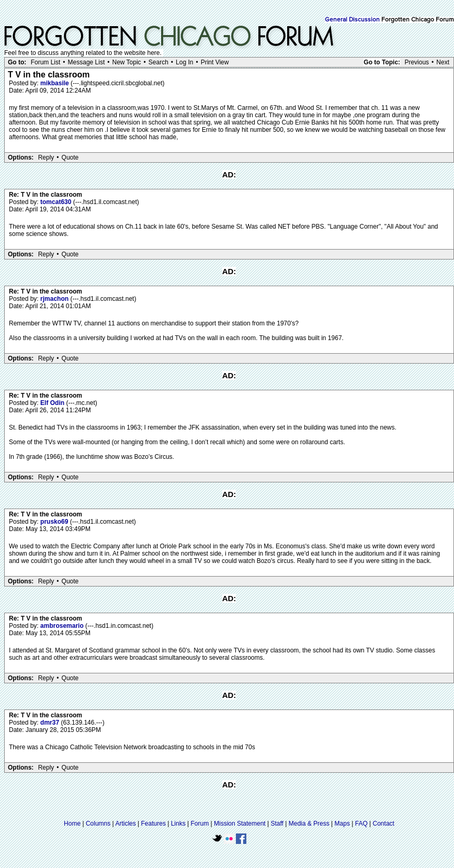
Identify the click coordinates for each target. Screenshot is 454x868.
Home (72, 824)
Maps (342, 824)
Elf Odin (53, 403)
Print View (215, 62)
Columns (98, 824)
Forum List (46, 62)
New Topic (126, 62)
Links (178, 824)
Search (158, 62)
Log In (184, 62)
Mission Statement (240, 824)
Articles (125, 824)
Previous (417, 62)
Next (443, 62)
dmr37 (50, 723)
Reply (46, 157)
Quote (70, 157)
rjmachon (55, 299)
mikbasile (55, 83)
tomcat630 (57, 202)
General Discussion (352, 20)
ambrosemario (63, 626)
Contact (384, 824)
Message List (87, 62)
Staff (277, 824)
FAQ (361, 824)
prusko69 (55, 522)
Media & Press (309, 824)
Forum (200, 824)
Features (154, 824)
